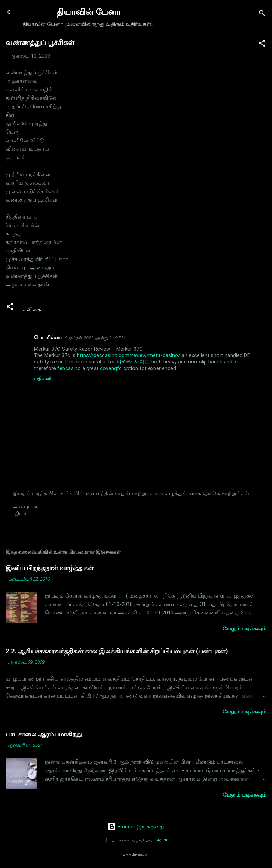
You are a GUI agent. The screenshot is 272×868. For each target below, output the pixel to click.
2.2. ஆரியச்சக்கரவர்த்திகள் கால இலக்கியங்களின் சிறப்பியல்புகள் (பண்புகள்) (117, 651)
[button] (262, 44)
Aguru (162, 840)
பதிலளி (42, 379)
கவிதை (32, 309)
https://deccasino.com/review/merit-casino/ (129, 355)
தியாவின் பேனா (89, 12)
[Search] (262, 14)
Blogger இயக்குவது (136, 827)
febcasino (69, 368)
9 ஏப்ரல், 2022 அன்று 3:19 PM (95, 338)
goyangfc (111, 368)
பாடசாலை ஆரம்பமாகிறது (44, 734)
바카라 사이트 (133, 362)
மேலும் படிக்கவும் (245, 629)
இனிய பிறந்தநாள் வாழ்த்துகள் (50, 568)
